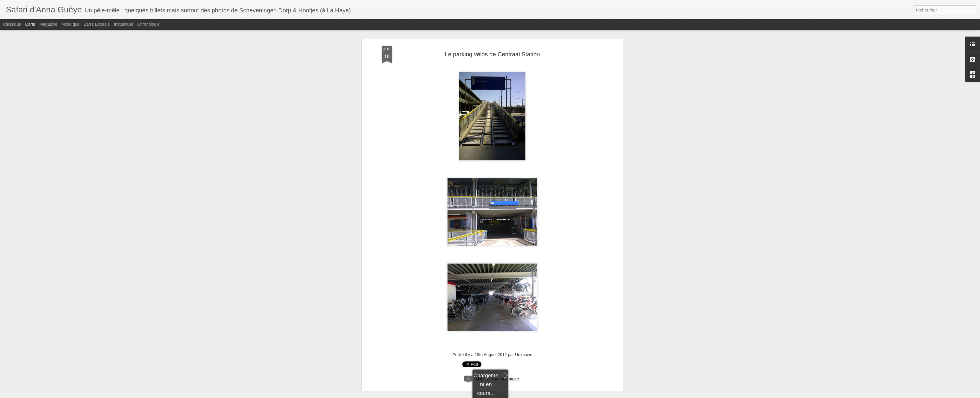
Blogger (521, 395)
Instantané (123, 24)
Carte (30, 24)
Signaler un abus (541, 395)
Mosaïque (70, 24)
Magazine (49, 24)
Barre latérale (97, 24)
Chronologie (148, 24)
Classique (12, 24)
